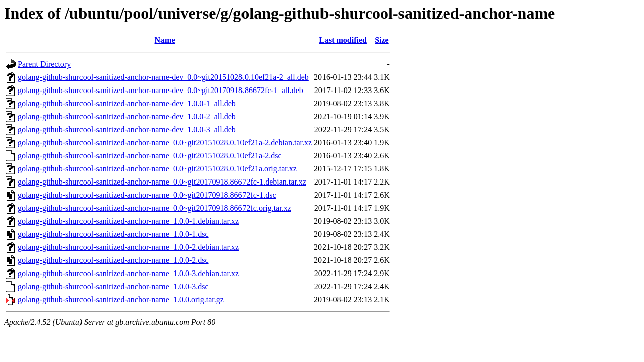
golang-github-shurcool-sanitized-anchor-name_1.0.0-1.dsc (113, 234)
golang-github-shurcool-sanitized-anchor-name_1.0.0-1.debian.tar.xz (128, 221)
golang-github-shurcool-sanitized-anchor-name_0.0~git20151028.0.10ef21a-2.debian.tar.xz (165, 143)
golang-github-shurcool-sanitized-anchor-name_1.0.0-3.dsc (113, 286)
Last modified (343, 40)
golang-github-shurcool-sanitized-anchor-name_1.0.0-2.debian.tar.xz (128, 247)
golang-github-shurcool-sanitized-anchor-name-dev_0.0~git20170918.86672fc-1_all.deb (160, 90)
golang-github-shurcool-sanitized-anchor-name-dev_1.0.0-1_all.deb (127, 103)
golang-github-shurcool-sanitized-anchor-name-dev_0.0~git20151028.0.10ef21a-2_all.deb (163, 77)
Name (165, 40)
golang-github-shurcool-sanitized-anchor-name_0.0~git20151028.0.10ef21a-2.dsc (150, 156)
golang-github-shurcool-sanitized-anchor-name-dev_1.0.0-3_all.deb (127, 129)
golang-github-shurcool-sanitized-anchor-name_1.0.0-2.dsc (113, 260)
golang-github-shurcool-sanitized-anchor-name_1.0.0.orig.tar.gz (121, 299)
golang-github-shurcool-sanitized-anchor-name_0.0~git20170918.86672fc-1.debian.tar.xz (162, 182)
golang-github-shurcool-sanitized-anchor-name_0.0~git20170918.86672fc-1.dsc (147, 195)
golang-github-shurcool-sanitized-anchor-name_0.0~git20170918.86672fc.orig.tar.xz (154, 208)
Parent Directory (44, 64)
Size (382, 40)
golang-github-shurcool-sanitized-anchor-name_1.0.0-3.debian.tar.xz (128, 273)
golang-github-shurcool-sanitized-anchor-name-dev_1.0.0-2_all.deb (127, 116)
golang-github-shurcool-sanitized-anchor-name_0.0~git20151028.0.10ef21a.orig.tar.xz (157, 169)
